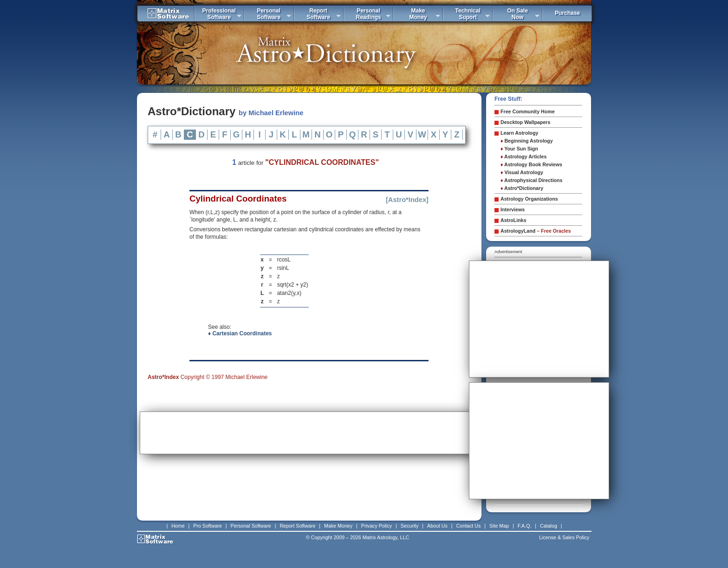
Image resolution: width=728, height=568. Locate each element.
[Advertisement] (309, 433)
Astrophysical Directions (532, 180)
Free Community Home (528, 111)
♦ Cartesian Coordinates (240, 333)
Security (410, 526)
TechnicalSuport (468, 14)
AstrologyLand (536, 231)
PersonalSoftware (269, 14)
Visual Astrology (522, 172)
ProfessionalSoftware (219, 14)
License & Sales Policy (564, 537)
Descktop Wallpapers (525, 122)
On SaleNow (517, 14)
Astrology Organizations (529, 199)
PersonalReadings (368, 14)
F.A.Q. (525, 526)
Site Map (499, 526)
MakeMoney (418, 14)
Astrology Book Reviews (531, 164)
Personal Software (251, 526)
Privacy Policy (377, 526)
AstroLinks (513, 220)
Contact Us (469, 526)
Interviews (513, 209)
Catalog (549, 526)
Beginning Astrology (527, 141)
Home (178, 526)
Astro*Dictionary (522, 188)
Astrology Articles (523, 157)
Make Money (338, 526)
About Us (437, 526)
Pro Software (208, 526)
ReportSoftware (318, 14)
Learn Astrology (519, 133)
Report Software (297, 526)
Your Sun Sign (519, 149)
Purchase (567, 13)
